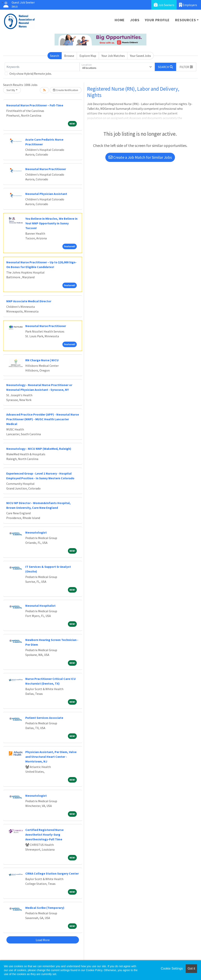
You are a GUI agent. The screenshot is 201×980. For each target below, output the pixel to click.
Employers (188, 5)
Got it (191, 968)
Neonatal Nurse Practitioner (46, 169)
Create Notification (66, 90)
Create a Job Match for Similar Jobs (140, 157)
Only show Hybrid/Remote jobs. (31, 74)
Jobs (135, 20)
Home (120, 20)
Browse (69, 56)
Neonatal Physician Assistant (46, 194)
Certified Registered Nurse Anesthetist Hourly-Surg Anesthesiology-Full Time (44, 834)
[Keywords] (42, 67)
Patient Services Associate (44, 718)
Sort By (11, 90)
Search (55, 56)
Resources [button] (185, 20)
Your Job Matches (113, 56)
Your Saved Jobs (140, 56)
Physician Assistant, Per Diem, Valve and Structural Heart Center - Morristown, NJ (51, 757)
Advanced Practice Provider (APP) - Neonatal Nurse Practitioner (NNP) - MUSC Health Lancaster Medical (43, 419)
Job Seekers (164, 5)
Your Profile (157, 20)
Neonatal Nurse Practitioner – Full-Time (35, 105)
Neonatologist (36, 532)
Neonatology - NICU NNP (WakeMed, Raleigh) (39, 449)
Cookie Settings (172, 968)
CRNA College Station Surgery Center (52, 873)
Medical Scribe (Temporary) (45, 908)
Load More (43, 940)
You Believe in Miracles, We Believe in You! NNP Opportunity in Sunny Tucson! (51, 223)
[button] (186, 67)
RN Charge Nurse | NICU (42, 360)
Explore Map (88, 56)
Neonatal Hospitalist (40, 606)
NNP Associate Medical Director (29, 301)
